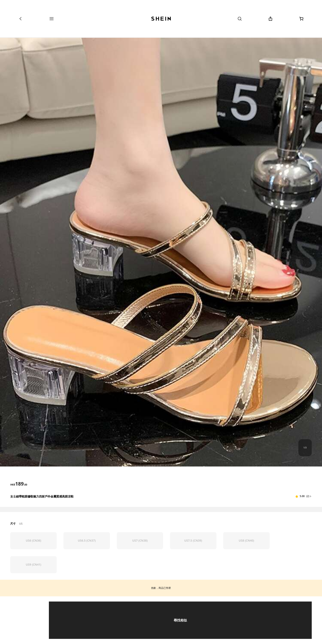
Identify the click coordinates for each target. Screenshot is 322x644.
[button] (304, 496)
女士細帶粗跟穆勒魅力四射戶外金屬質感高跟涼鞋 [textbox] (42, 496)
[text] (19, 484)
